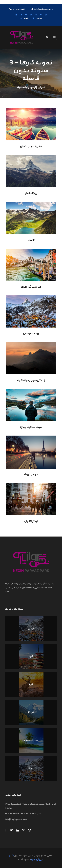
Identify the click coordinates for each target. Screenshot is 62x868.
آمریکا (31, 713)
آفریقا (31, 685)
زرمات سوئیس (31, 334)
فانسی (31, 240)
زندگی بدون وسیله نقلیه (31, 381)
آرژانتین (31, 629)
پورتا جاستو (31, 194)
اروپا (31, 768)
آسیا (31, 657)
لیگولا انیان (31, 522)
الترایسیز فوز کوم (31, 287)
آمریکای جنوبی (31, 740)
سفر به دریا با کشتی (31, 147)
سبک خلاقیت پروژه (31, 427)
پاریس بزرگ (31, 475)
